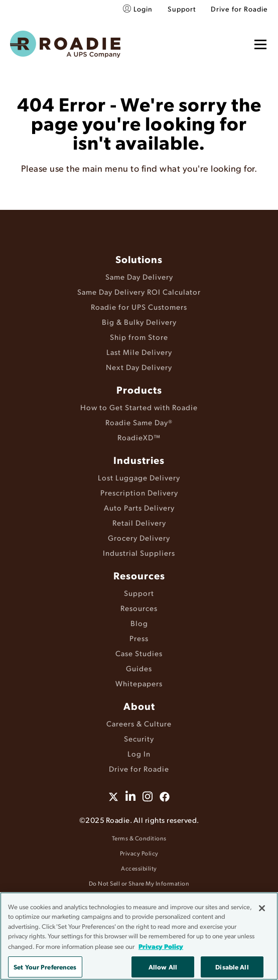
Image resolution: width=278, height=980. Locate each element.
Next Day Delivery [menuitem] (139, 367)
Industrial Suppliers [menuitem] (139, 553)
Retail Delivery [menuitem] (139, 522)
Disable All (232, 967)
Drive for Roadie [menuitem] (239, 9)
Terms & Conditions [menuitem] (139, 838)
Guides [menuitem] (139, 668)
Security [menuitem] (139, 738)
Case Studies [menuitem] (139, 653)
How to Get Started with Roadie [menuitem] (139, 407)
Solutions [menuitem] (139, 259)
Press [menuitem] (139, 638)
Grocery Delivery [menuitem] (139, 537)
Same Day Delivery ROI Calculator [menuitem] (139, 291)
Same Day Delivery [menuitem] (139, 276)
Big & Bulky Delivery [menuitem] (139, 322)
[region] (139, 936)
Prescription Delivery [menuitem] (139, 492)
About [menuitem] (139, 706)
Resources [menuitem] (139, 575)
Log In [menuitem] (139, 753)
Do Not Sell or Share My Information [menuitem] (139, 883)
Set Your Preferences (45, 967)
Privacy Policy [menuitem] (139, 853)
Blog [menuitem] (139, 623)
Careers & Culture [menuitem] (139, 723)
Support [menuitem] (182, 9)
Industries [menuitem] (139, 460)
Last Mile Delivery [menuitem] (139, 352)
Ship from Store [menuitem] (139, 337)
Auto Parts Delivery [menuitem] (139, 507)
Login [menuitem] (143, 9)
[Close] (262, 908)
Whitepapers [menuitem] (139, 683)
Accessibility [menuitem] (139, 868)
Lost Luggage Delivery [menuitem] (139, 477)
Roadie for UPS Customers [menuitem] (139, 307)
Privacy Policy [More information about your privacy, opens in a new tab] (161, 946)
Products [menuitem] (139, 390)
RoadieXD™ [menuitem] (139, 437)
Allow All (163, 967)
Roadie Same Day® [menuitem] (139, 422)
